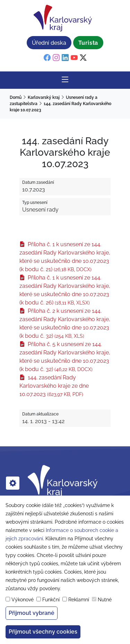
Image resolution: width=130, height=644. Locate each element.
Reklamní (79, 600)
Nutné (105, 600)
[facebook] (47, 58)
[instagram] (56, 58)
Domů (16, 97)
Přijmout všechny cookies (43, 632)
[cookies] (13, 483)
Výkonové (23, 600)
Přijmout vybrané (32, 613)
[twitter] (83, 58)
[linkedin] (65, 58)
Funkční (51, 600)
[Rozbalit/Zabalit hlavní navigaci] (65, 80)
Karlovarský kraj (44, 97)
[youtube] (74, 58)
